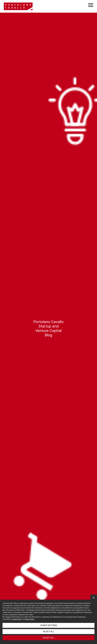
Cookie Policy (17, 619)
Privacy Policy (30, 619)
